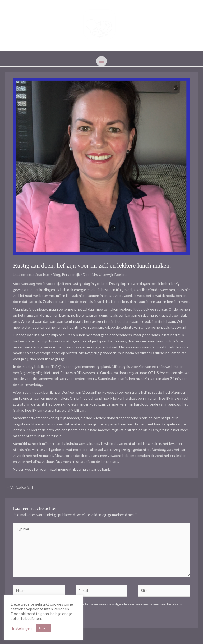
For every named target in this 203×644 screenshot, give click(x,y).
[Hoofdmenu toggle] (101, 61)
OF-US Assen (159, 373)
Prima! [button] (43, 628)
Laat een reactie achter (31, 275)
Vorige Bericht (20, 487)
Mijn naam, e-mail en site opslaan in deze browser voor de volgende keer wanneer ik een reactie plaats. (101, 604)
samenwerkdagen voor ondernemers (67, 378)
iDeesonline (91, 392)
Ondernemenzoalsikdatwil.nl (163, 327)
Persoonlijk (71, 275)
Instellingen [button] (22, 628)
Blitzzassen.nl (88, 373)
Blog (57, 275)
